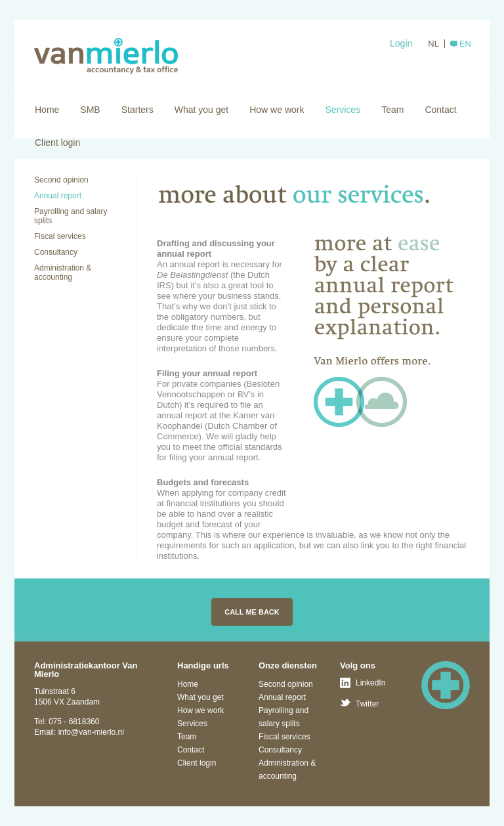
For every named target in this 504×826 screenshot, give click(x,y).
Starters (137, 110)
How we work (277, 110)
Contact (440, 110)
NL (433, 44)
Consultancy (56, 252)
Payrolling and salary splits (71, 216)
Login (401, 43)
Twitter (367, 704)
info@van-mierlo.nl (91, 732)
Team (392, 110)
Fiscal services (60, 236)
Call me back (252, 612)
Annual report (58, 196)
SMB (90, 110)
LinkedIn (370, 683)
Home (47, 110)
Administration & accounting (63, 272)
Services (343, 110)
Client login (57, 142)
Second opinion (61, 180)
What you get (202, 110)
